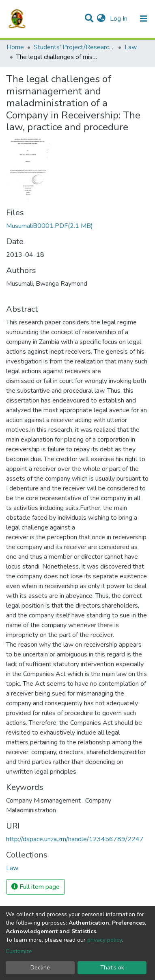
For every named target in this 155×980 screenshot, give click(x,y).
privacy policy (104, 940)
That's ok (112, 968)
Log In (119, 19)
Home (15, 47)
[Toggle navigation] (144, 19)
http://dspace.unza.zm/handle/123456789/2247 (75, 839)
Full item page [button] (36, 887)
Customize (19, 951)
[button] (101, 19)
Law (131, 47)
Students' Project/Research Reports (74, 47)
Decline (40, 968)
